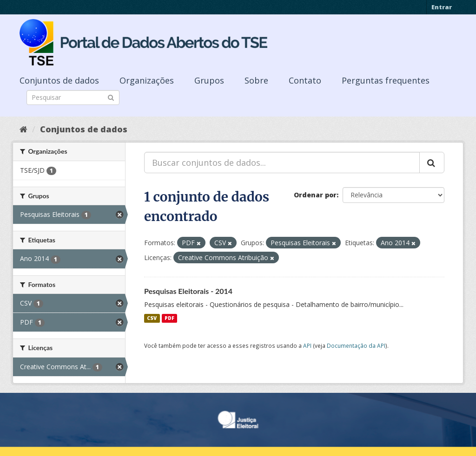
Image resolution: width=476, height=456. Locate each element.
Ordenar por (315, 195)
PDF (169, 318)
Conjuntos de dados (59, 80)
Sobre (256, 80)
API (307, 345)
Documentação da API (356, 345)
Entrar (442, 7)
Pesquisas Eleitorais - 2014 (188, 291)
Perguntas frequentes (386, 80)
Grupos (209, 80)
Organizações (147, 80)
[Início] (23, 129)
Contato (305, 80)
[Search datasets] (73, 98)
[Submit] (111, 97)
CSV (152, 318)
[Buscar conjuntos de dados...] (282, 163)
